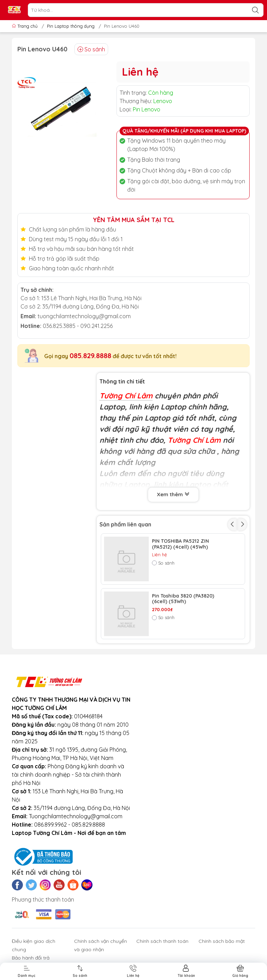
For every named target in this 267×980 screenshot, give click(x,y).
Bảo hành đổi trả (31, 958)
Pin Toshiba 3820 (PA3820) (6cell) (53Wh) (183, 599)
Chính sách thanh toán (162, 941)
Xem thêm (173, 495)
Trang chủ (25, 26)
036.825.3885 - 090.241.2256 (78, 326)
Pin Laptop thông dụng (71, 26)
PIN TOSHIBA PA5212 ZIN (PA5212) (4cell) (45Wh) (180, 544)
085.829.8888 (90, 356)
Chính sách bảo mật (222, 941)
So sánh (91, 49)
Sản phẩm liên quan (125, 524)
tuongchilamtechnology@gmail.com (84, 316)
